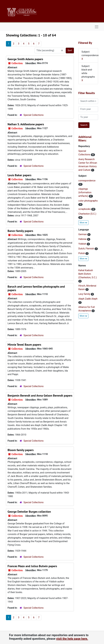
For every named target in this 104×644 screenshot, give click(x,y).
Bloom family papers (21, 450)
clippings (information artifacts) (85, 192)
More (83, 223)
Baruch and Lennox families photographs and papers (36, 288)
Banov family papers (20, 231)
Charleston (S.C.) (87, 214)
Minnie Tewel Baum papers (24, 345)
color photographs (88, 201)
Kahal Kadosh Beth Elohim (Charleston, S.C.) (88, 274)
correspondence (87, 181)
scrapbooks (85, 209)
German (83, 234)
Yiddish (82, 244)
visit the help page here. (72, 639)
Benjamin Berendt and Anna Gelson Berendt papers (40, 396)
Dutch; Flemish (86, 249)
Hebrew (83, 239)
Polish (82, 253)
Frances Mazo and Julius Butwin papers (32, 566)
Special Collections (33, 115)
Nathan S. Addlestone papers (26, 124)
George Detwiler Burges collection (29, 512)
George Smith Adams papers (25, 59)
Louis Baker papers (19, 175)
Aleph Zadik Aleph (88, 299)
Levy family (85, 294)
